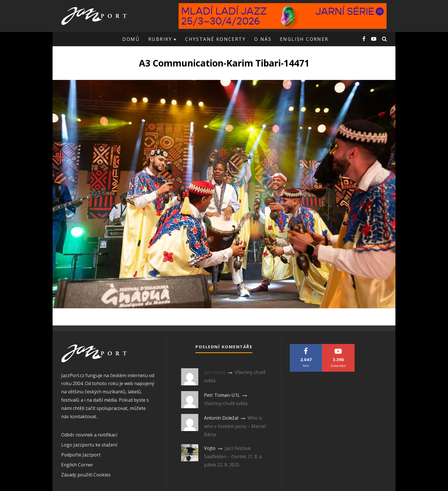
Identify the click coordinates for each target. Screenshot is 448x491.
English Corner (77, 465)
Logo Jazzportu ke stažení (89, 445)
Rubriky (160, 39)
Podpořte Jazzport (81, 455)
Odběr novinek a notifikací (89, 435)
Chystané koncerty (215, 39)
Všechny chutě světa (226, 403)
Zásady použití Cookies (86, 475)
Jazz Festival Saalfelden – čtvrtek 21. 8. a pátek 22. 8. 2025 (233, 456)
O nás (263, 39)
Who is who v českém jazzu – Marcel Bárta (235, 426)
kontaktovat (83, 416)
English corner (304, 39)
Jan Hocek (215, 372)
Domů (131, 39)
